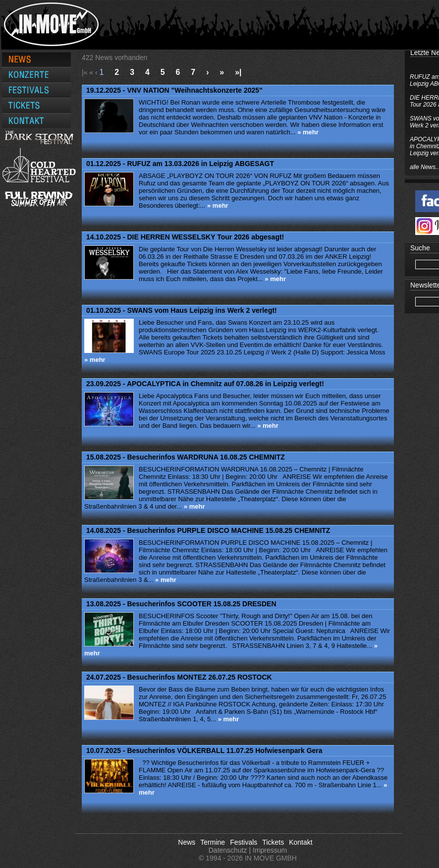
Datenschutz (228, 850)
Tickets (273, 842)
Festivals (244, 842)
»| (238, 72)
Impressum (270, 850)
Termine (213, 842)
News (187, 842)
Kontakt (301, 842)
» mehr (308, 132)
